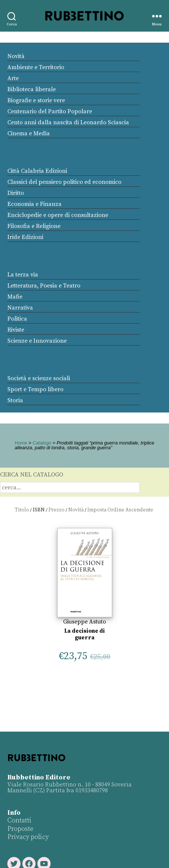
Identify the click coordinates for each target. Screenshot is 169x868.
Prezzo (56, 510)
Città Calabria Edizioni (37, 171)
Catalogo (42, 443)
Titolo (22, 510)
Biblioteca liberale (32, 89)
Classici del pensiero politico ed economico (64, 182)
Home (21, 443)
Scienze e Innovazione (37, 341)
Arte (13, 78)
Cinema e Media (29, 133)
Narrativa (20, 308)
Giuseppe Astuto (84, 622)
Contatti (19, 820)
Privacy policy (28, 837)
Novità (16, 56)
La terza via (23, 275)
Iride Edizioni (25, 237)
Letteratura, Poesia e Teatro (44, 286)
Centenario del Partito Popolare (50, 111)
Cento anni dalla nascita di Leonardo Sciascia (68, 122)
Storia (15, 400)
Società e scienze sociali (39, 378)
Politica (17, 319)
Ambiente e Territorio (36, 67)
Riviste (16, 330)
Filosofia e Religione (34, 226)
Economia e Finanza (34, 204)
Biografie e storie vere (36, 100)
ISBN (39, 510)
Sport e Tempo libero (35, 389)
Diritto (16, 193)
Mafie (15, 297)
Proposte (20, 829)
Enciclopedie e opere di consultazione (58, 215)
